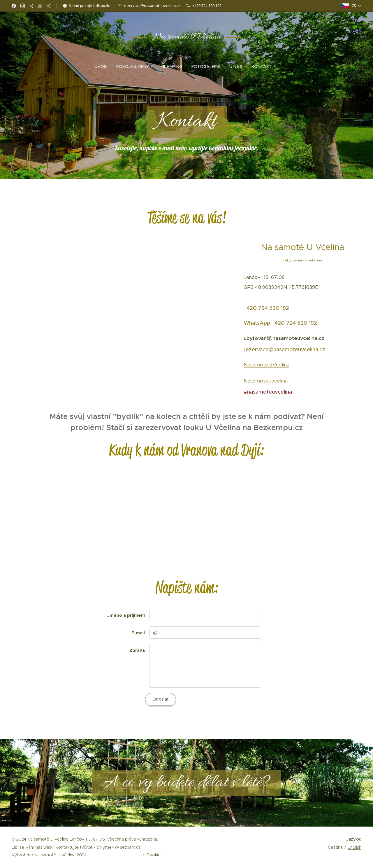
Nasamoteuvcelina (266, 380)
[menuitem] (103, 67)
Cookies (154, 855)
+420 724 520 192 (207, 6)
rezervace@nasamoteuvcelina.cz (152, 6)
